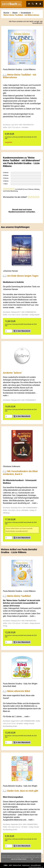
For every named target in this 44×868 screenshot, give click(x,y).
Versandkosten (37, 23)
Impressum (26, 865)
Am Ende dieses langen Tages (23, 276)
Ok (32, 859)
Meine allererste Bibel (19, 691)
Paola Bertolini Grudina (12, 69)
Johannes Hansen (10, 271)
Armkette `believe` (13, 373)
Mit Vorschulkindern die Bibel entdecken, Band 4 (20, 473)
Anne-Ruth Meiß (10, 686)
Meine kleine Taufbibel (19, 596)
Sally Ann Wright (30, 684)
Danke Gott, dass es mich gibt (23, 791)
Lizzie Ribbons (30, 69)
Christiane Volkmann (12, 466)
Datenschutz (17, 865)
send (11, 4)
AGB (10, 865)
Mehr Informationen (19, 859)
